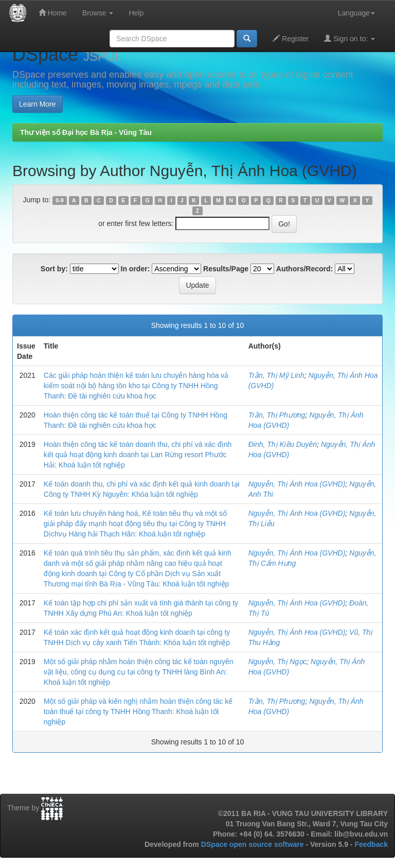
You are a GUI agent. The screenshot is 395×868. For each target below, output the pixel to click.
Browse (98, 13)
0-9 (59, 200)
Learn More (38, 104)
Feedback (371, 844)
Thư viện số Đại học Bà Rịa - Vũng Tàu (86, 132)
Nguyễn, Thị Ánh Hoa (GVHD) (297, 484)
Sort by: (54, 269)
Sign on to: (349, 38)
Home (53, 13)
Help (136, 13)
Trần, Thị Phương (277, 415)
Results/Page (226, 269)
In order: (136, 269)
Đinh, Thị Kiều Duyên (283, 444)
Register (291, 38)
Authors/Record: (304, 269)
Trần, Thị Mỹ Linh (276, 375)
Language (356, 13)
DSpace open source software (254, 844)
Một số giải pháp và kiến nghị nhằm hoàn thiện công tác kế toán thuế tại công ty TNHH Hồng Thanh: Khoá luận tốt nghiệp (138, 711)
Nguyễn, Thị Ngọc (277, 662)
